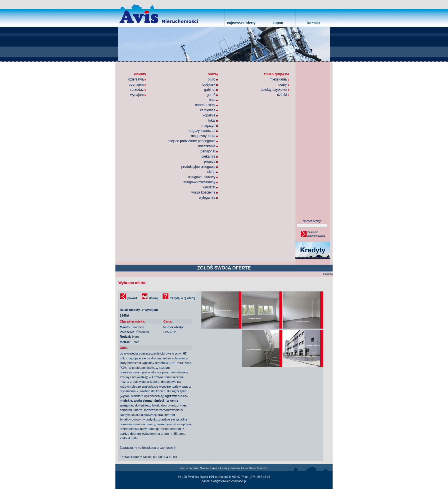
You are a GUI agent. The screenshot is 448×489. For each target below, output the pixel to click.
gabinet (211, 90)
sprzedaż (138, 90)
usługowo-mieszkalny (200, 182)
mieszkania (279, 79)
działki (283, 95)
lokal (213, 120)
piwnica (211, 162)
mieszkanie (208, 146)
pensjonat (209, 151)
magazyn (210, 126)
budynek (210, 84)
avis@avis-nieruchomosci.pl (229, 481)
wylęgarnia (208, 198)
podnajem (137, 84)
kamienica (209, 110)
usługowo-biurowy (203, 177)
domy (284, 84)
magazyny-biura (204, 136)
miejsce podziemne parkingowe (193, 141)
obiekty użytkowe (275, 90)
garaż (212, 95)
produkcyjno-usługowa (199, 167)
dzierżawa (137, 79)
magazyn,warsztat (203, 131)
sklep (213, 172)
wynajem (138, 95)
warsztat (210, 187)
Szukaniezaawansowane (316, 234)
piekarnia (210, 156)
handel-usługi (206, 105)
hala (213, 100)
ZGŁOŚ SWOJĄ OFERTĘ (224, 268)
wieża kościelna (205, 192)
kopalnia (210, 115)
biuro (213, 79)
